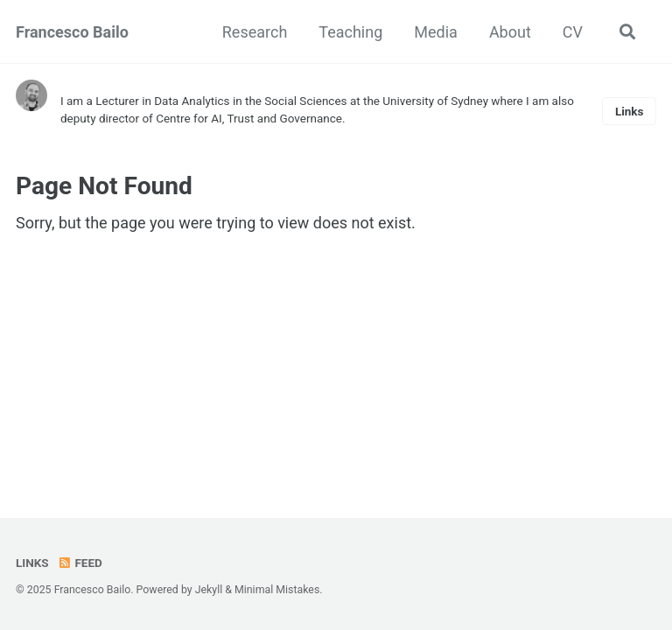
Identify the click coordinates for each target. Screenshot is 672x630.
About (510, 32)
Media (436, 32)
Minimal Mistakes (277, 590)
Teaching (350, 32)
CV (573, 32)
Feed (80, 563)
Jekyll (209, 590)
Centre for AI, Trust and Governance (249, 118)
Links (630, 111)
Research (255, 32)
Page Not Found (104, 186)
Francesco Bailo (72, 32)
